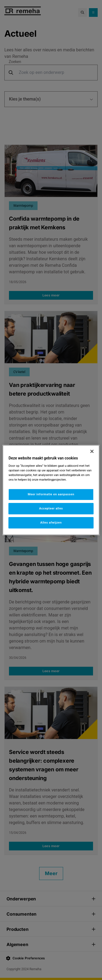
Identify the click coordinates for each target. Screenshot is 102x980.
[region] (51, 490)
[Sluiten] (92, 451)
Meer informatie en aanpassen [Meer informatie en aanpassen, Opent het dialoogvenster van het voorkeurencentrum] (51, 494)
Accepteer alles (51, 508)
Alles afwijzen (51, 522)
